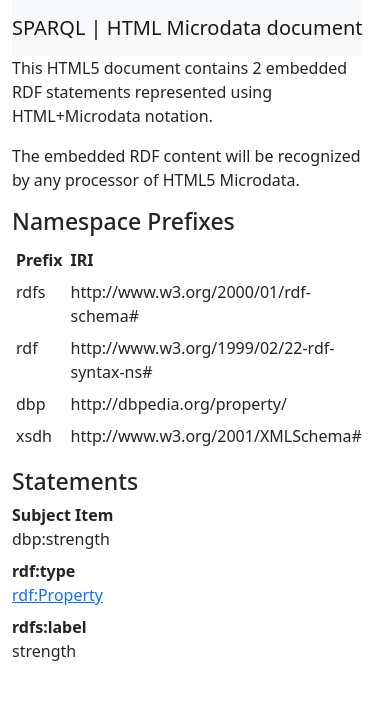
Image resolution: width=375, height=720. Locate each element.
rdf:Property (57, 595)
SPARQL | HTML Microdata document (187, 27)
